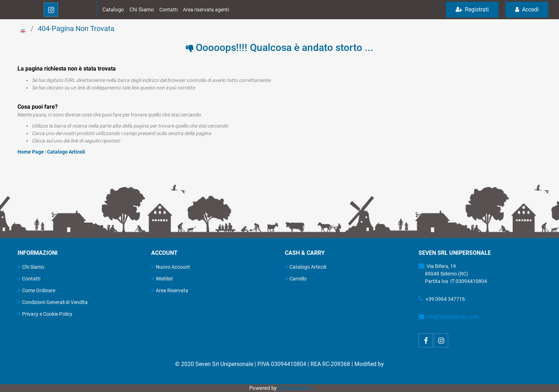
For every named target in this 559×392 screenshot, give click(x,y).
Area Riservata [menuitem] (170, 290)
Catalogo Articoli (66, 152)
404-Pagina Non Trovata (76, 29)
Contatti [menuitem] (29, 278)
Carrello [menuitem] (296, 278)
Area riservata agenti (206, 10)
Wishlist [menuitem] (162, 278)
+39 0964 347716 (445, 299)
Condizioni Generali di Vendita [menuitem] (53, 302)
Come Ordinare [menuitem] (36, 290)
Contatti (168, 10)
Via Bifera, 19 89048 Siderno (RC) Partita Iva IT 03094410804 (453, 274)
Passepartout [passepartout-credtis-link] (294, 388)
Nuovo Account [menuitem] (171, 267)
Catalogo (113, 10)
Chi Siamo (142, 10)
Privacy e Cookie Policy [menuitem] (45, 314)
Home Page (31, 152)
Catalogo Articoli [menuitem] (306, 267)
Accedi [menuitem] (527, 9)
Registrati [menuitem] (472, 9)
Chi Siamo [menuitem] (31, 267)
